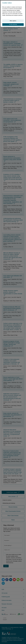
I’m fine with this (13, 24)
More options (13, 21)
